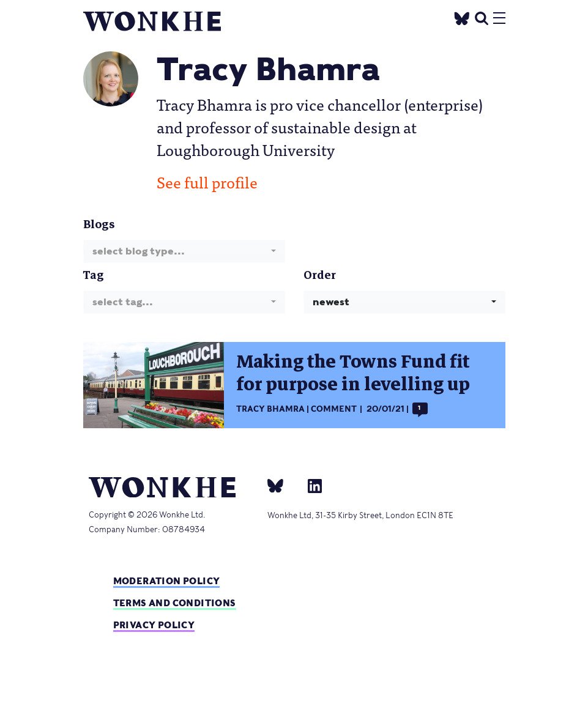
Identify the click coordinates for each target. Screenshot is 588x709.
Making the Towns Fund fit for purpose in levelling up (353, 373)
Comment (334, 409)
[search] (482, 17)
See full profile (207, 182)
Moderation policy (167, 581)
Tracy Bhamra (270, 409)
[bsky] (283, 485)
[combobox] (184, 251)
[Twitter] (461, 17)
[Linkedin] (310, 485)
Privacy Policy (154, 625)
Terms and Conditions (175, 603)
